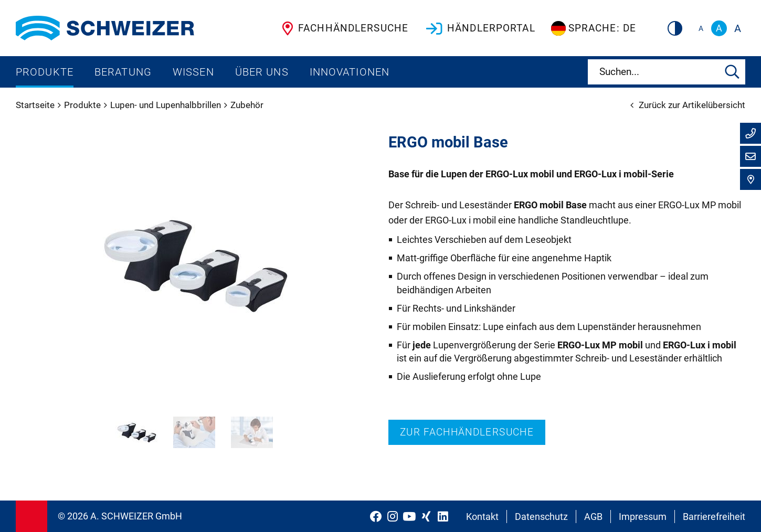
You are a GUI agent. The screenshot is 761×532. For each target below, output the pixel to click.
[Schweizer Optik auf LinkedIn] (443, 516)
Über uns (262, 72)
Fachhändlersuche (343, 28)
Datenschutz (541, 517)
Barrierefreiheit (714, 517)
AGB (593, 517)
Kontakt (482, 517)
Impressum (643, 517)
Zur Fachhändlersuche (467, 432)
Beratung (123, 72)
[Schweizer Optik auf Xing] (426, 516)
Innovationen (350, 72)
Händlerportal (480, 28)
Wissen (193, 72)
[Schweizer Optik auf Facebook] (376, 516)
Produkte (45, 72)
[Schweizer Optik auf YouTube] (409, 516)
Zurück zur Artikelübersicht (688, 105)
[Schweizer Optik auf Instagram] (393, 516)
